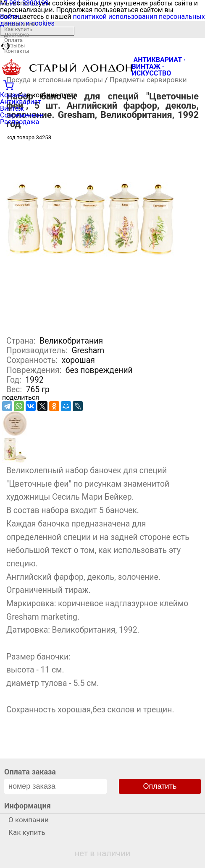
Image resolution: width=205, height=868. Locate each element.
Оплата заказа (30, 772)
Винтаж (12, 108)
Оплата (13, 40)
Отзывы (14, 46)
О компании (20, 24)
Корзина (13, 95)
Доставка (17, 35)
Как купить (18, 29)
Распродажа (20, 122)
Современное (22, 115)
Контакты (17, 51)
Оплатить (160, 786)
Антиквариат (21, 102)
